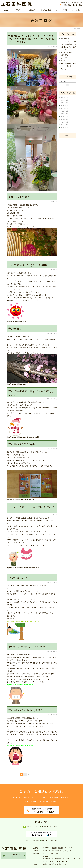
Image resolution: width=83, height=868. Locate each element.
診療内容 (32, 10)
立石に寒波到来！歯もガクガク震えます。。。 (68, 66)
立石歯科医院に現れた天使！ (26, 710)
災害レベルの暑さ (19, 197)
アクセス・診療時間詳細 (14, 852)
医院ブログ (54, 837)
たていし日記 (76, 10)
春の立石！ (15, 329)
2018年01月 (65, 111)
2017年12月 (65, 114)
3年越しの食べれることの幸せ (27, 647)
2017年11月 (65, 117)
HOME (6, 10)
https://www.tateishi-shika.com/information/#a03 (23, 437)
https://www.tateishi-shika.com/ (17, 321)
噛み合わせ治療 (46, 10)
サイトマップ (6, 866)
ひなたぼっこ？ (18, 578)
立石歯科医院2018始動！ (23, 444)
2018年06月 (65, 103)
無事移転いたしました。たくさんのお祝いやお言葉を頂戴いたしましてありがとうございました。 (31, 39)
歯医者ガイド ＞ (32, 823)
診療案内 (44, 837)
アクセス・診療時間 (61, 10)
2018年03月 (65, 106)
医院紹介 (36, 837)
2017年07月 (65, 127)
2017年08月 (65, 125)
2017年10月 (65, 119)
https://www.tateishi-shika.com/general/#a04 (21, 227)
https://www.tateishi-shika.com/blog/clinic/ (20, 500)
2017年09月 (65, 122)
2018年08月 (65, 100)
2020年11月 (65, 97)
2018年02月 (65, 108)
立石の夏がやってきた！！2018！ (29, 265)
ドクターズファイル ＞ (50, 823)
